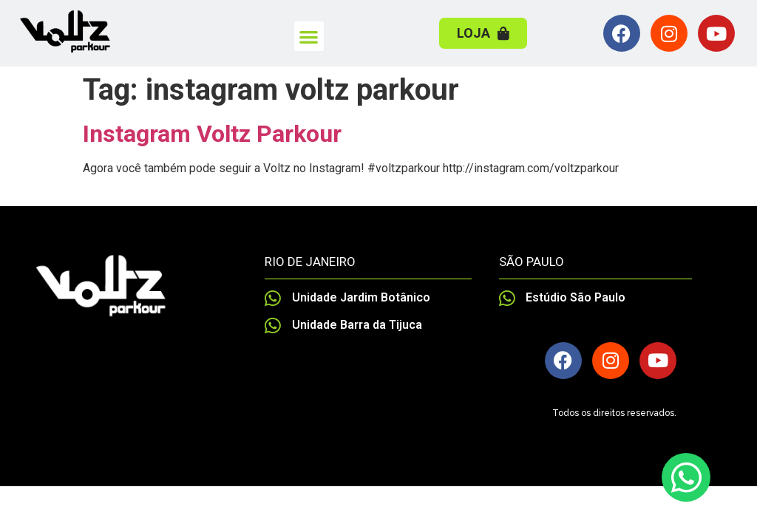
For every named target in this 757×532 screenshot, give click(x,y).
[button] (309, 37)
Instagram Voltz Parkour (212, 134)
